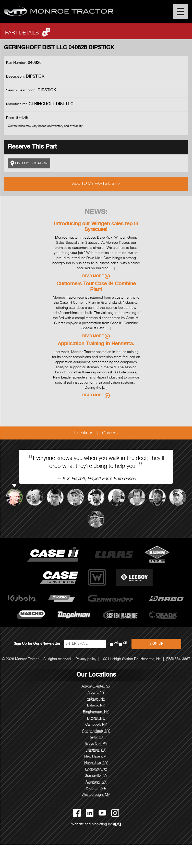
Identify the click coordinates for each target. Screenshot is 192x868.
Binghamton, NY (96, 712)
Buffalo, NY (96, 718)
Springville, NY (96, 776)
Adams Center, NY (96, 687)
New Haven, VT (96, 757)
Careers (110, 433)
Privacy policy (86, 659)
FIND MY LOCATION (29, 163)
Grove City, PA (96, 744)
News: (96, 213)
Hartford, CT (96, 750)
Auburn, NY (96, 699)
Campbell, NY (96, 725)
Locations (84, 433)
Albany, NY (96, 693)
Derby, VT (96, 738)
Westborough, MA (96, 795)
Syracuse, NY (96, 782)
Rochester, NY (96, 769)
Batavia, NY (96, 706)
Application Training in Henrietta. (96, 344)
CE (125, 643)
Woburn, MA (96, 789)
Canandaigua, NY (96, 731)
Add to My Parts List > (96, 184)
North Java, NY (96, 763)
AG (116, 643)
